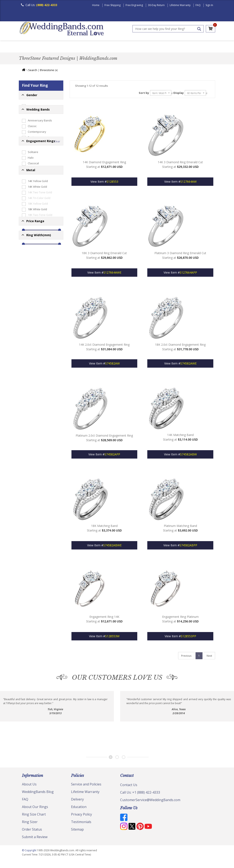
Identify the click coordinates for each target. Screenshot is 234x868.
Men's (27, 47)
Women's (46, 47)
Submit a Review (35, 838)
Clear (57, 192)
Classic (67, 47)
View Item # (104, 183)
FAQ (198, 5)
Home (96, 5)
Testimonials (81, 823)
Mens (28, 107)
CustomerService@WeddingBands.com (150, 801)
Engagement (33, 248)
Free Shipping (113, 5)
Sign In (209, 5)
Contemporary (34, 147)
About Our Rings (35, 808)
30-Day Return (156, 5)
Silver (28, 315)
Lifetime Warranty (180, 5)
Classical (30, 214)
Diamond (31, 158)
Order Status (32, 830)
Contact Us (129, 786)
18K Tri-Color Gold (36, 309)
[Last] (186, 657)
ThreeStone (32, 242)
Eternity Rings (33, 164)
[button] (41, 96)
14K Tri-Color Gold (36, 286)
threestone (47, 71)
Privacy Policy (81, 815)
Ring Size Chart (34, 815)
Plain (85, 47)
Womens (31, 114)
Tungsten (31, 326)
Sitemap (77, 830)
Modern (136, 47)
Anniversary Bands (37, 136)
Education (79, 808)
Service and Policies (86, 785)
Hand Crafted (161, 47)
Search (33, 71)
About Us (29, 785)
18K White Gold (34, 298)
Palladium (31, 331)
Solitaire (30, 203)
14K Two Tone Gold (37, 281)
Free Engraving (134, 5)
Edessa (30, 225)
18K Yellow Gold (35, 292)
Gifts (28, 181)
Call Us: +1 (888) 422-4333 (140, 793)
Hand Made (32, 170)
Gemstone (32, 231)
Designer (31, 153)
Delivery (77, 800)
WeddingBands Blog (38, 793)
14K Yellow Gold (35, 269)
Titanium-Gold (34, 320)
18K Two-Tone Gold (37, 303)
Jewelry (186, 47)
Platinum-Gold (34, 337)
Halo (28, 208)
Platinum (30, 343)
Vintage (30, 236)
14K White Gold (34, 275)
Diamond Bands (109, 47)
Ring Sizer (30, 823)
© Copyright (29, 851)
